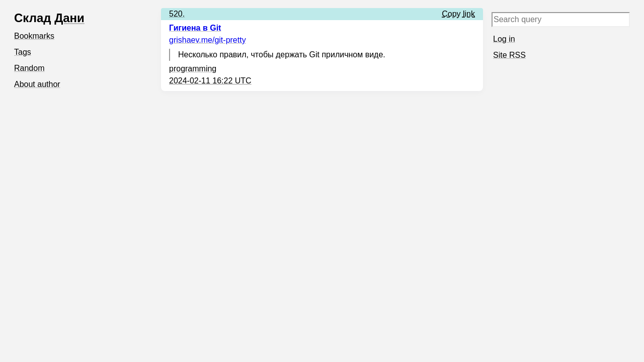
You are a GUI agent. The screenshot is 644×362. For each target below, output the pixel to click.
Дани (69, 18)
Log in (504, 39)
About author (37, 84)
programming (193, 69)
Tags (23, 52)
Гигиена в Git (195, 28)
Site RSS (509, 55)
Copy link (458, 14)
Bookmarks (34, 36)
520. (177, 14)
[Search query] (561, 20)
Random (29, 68)
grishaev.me (208, 40)
